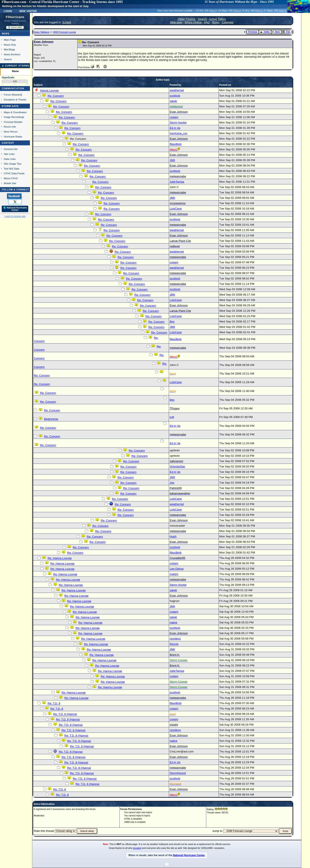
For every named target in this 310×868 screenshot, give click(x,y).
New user (176, 22)
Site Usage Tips (13, 164)
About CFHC (11, 178)
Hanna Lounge (49, 90)
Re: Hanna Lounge (60, 558)
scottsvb (175, 96)
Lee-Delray (177, 569)
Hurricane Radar (13, 136)
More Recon (11, 132)
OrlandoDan (177, 466)
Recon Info (10, 127)
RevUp (174, 644)
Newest (17, 95)
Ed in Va (175, 128)
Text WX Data (12, 169)
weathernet (177, 90)
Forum (8, 95)
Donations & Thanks (15, 99)
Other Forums (187, 19)
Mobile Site (10, 183)
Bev (172, 321)
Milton (213, 11)
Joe (172, 483)
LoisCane (176, 209)
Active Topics (218, 19)
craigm (174, 117)
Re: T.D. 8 (54, 703)
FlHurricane (15, 17)
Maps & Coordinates (15, 112)
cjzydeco (175, 639)
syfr (172, 417)
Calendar (228, 22)
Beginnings (51, 419)
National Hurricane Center (189, 855)
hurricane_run (178, 133)
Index (265, 32)
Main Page (10, 40)
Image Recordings (14, 117)
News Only (10, 45)
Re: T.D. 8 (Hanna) (65, 714)
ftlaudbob (176, 144)
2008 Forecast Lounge (64, 32)
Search (8, 59)
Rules (216, 22)
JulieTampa (177, 182)
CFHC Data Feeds (14, 173)
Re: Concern (56, 96)
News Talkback (42, 32)
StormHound (178, 773)
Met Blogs (9, 49)
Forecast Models (13, 122)
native (174, 622)
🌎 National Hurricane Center (15, 209)
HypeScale (8, 77)
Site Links (9, 154)
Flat (286, 32)
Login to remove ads (15, 216)
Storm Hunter (178, 123)
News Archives (12, 54)
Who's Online (193, 22)
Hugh (173, 536)
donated (137, 848)
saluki (173, 101)
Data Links (10, 159)
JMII (172, 160)
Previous (251, 32)
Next (276, 32)
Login (8, 11)
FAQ (207, 22)
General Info (11, 149)
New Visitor (28, 11)
